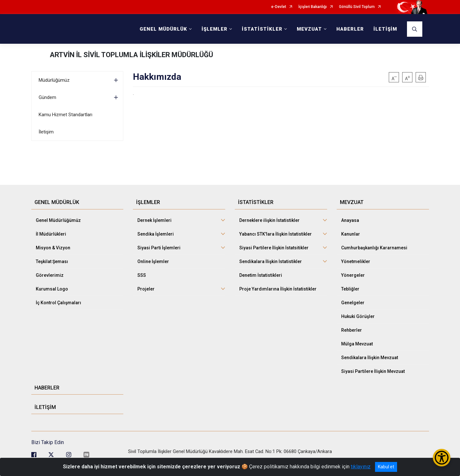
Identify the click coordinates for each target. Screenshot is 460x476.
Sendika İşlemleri (156, 234)
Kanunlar (351, 234)
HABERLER (350, 29)
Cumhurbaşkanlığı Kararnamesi (374, 248)
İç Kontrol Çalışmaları (58, 303)
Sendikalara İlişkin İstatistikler (271, 261)
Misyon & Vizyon (53, 248)
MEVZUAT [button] (309, 29)
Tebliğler (350, 289)
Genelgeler (353, 303)
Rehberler (352, 330)
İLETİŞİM (385, 29)
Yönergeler (353, 275)
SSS (142, 275)
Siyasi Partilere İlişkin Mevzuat (373, 371)
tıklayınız (361, 467)
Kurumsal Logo (52, 289)
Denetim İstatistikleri (261, 275)
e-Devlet (279, 7)
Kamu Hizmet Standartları (65, 115)
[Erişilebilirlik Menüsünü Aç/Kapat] (442, 458)
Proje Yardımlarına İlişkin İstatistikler (278, 289)
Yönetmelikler (356, 261)
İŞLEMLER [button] (215, 29)
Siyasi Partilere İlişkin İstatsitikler (274, 248)
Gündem (47, 97)
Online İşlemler (153, 261)
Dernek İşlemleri (154, 220)
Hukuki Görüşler (358, 316)
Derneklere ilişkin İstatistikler (269, 220)
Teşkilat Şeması (52, 261)
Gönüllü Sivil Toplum (357, 7)
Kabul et (386, 467)
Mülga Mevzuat (357, 344)
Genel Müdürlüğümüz (58, 220)
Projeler (146, 289)
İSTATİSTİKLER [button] (262, 29)
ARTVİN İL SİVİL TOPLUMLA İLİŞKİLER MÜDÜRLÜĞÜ (131, 55)
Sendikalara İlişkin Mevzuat (370, 358)
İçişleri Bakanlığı (313, 7)
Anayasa (350, 220)
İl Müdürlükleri (51, 234)
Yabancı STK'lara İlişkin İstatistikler (276, 234)
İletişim (46, 132)
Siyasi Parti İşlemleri (159, 248)
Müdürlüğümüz (54, 80)
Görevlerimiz (50, 275)
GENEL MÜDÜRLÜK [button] (163, 29)
